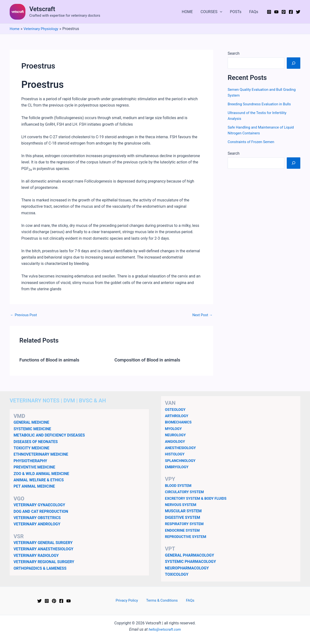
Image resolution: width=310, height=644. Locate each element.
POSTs (236, 12)
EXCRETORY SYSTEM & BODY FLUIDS (198, 498)
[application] (220, 12)
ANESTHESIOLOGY (182, 448)
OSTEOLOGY (176, 409)
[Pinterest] (284, 12)
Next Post (202, 315)
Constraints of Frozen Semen (253, 142)
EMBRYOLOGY (178, 467)
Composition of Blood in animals (150, 360)
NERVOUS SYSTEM (182, 504)
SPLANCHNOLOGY (181, 460)
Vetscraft (42, 9)
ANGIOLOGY (176, 441)
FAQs (254, 12)
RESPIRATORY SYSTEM (186, 524)
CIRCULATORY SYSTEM (186, 492)
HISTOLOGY (175, 454)
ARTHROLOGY (177, 416)
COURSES (211, 12)
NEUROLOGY (176, 435)
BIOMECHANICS (179, 422)
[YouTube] (276, 12)
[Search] (294, 63)
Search (234, 53)
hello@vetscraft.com (165, 629)
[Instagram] (269, 12)
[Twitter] (298, 12)
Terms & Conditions (163, 601)
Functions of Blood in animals (51, 360)
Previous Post (24, 315)
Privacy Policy (130, 601)
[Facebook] (291, 12)
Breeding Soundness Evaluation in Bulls (261, 104)
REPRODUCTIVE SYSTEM (187, 536)
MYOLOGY (174, 428)
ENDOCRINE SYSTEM (184, 530)
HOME (187, 12)
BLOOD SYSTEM (179, 485)
